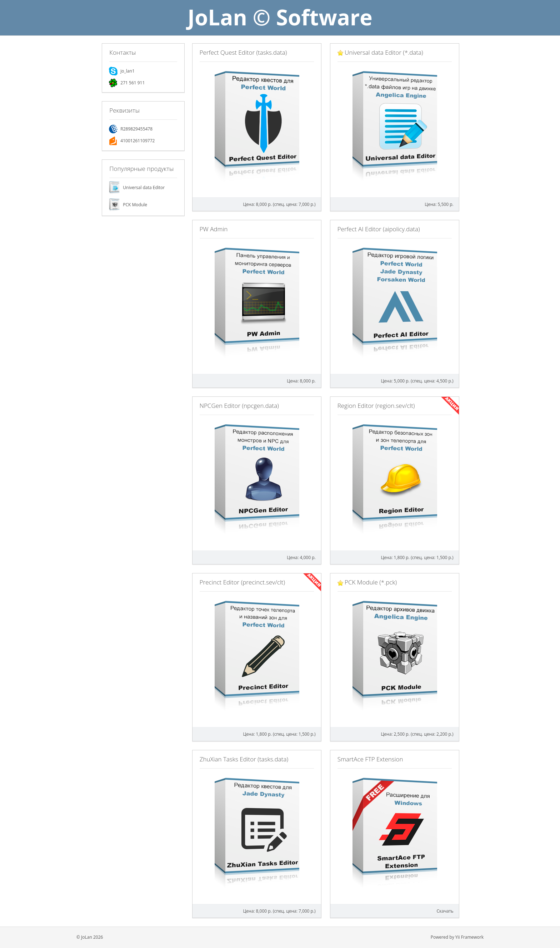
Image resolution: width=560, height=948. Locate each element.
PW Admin (214, 229)
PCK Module (135, 205)
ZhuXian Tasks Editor (244, 759)
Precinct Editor (242, 582)
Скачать (445, 911)
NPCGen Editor (239, 406)
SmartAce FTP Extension (370, 759)
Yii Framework (469, 937)
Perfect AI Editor (379, 229)
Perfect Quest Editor (243, 52)
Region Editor (376, 406)
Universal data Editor (144, 187)
